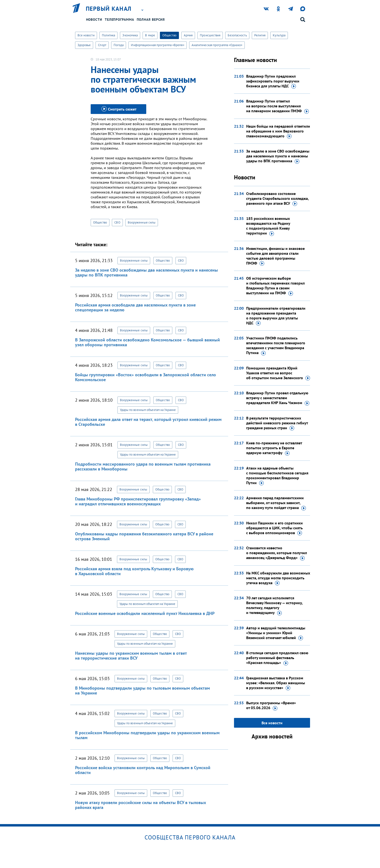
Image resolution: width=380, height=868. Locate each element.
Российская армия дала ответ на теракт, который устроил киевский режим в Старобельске (148, 422)
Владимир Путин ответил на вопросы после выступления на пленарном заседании (278, 106)
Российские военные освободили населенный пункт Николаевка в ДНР (145, 613)
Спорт (102, 45)
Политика (109, 35)
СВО (117, 222)
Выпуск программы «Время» (271, 705)
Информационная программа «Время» (157, 45)
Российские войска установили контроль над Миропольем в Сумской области (143, 770)
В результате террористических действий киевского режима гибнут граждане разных (277, 423)
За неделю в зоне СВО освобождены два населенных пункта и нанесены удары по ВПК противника (146, 272)
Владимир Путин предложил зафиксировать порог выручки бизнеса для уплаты (273, 81)
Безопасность (237, 35)
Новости (94, 20)
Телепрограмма (119, 20)
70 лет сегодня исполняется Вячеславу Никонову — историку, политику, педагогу (274, 605)
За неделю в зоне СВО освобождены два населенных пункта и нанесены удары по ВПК (278, 156)
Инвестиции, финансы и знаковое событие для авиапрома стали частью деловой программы (275, 256)
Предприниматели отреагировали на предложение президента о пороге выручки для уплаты (276, 316)
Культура (279, 35)
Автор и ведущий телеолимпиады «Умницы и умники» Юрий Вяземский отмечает (276, 633)
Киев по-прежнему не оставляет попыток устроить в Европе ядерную (274, 448)
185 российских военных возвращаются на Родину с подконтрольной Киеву (268, 226)
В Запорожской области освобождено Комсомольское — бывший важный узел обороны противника (147, 342)
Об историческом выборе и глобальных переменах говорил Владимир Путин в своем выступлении (275, 286)
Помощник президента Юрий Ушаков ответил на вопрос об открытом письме (278, 373)
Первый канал (109, 9)
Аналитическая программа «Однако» (217, 45)
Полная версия (151, 20)
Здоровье (84, 45)
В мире (150, 35)
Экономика (130, 35)
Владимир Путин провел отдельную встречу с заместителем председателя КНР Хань (278, 398)
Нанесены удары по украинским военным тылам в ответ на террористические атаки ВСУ (131, 656)
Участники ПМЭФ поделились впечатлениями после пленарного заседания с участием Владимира (276, 346)
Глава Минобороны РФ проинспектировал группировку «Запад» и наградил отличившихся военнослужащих (138, 501)
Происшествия (210, 35)
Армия (188, 35)
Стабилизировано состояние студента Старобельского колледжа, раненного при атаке (277, 199)
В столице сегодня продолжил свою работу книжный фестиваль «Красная (277, 658)
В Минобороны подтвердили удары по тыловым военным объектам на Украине (142, 690)
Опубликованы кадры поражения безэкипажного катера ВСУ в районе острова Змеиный (144, 536)
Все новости (86, 35)
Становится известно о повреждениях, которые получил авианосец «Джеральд (277, 553)
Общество (169, 35)
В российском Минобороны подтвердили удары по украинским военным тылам (147, 735)
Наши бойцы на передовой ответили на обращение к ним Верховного (278, 131)
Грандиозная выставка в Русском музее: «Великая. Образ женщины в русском (276, 683)
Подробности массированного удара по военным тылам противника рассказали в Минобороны (143, 466)
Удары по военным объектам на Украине (148, 410)
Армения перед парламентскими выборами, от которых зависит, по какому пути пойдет (276, 503)
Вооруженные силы (142, 222)
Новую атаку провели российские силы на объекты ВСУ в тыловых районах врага (141, 805)
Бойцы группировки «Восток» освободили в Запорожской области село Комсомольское (146, 377)
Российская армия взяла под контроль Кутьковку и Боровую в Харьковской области (134, 571)
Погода (119, 45)
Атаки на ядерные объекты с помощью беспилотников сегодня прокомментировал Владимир (277, 476)
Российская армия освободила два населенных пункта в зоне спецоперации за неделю (135, 307)
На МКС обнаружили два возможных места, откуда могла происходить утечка (278, 578)
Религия (260, 35)
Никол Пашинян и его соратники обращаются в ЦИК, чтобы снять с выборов (274, 528)
